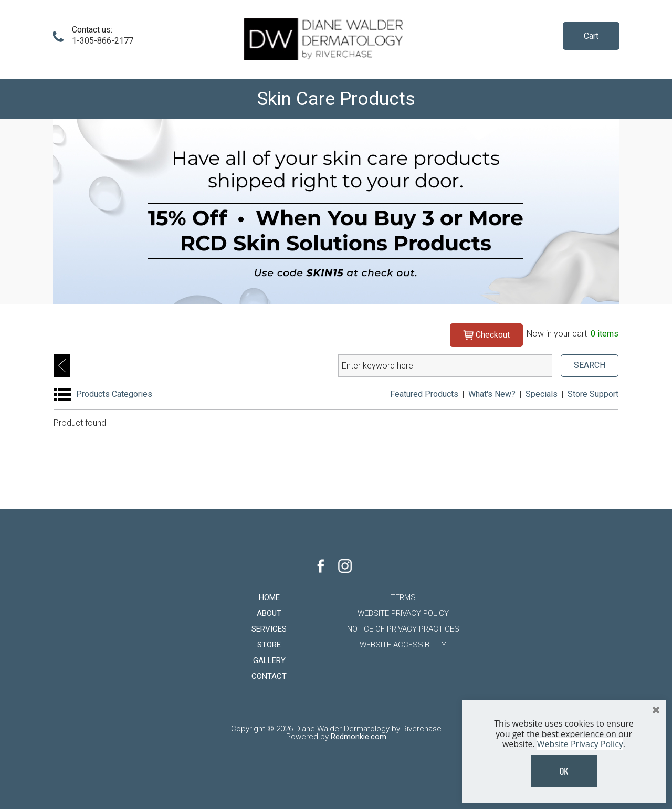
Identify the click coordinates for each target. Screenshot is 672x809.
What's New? (492, 394)
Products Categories (114, 394)
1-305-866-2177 (103, 41)
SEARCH (590, 365)
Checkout (486, 334)
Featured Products (424, 394)
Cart (591, 36)
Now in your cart (573, 334)
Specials (542, 394)
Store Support (593, 394)
